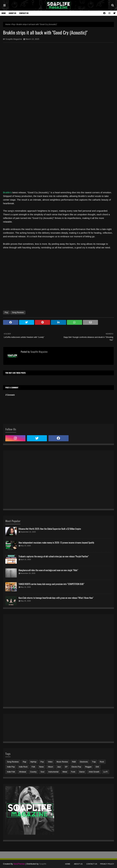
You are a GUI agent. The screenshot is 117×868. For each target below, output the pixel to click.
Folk (33, 767)
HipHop (33, 762)
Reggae (88, 767)
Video (50, 762)
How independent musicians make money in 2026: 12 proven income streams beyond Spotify (56, 542)
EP (66, 767)
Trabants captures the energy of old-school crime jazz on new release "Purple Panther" (54, 556)
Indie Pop (11, 767)
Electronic (84, 762)
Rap (25, 762)
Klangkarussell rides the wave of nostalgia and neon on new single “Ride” (48, 570)
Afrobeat (22, 772)
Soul (42, 772)
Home (4, 13)
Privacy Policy (107, 864)
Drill (97, 767)
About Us (12, 13)
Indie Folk (11, 772)
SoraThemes (19, 864)
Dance (82, 772)
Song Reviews (18, 312)
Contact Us (24, 13)
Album (50, 767)
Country (33, 772)
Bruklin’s (7, 192)
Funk (73, 772)
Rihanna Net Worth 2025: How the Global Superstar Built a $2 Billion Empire (50, 529)
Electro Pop (76, 767)
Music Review (62, 762)
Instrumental (53, 772)
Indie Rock (23, 767)
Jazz (59, 767)
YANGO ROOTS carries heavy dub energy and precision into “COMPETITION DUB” (51, 584)
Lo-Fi (105, 772)
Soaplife (43, 864)
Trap (94, 762)
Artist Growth (94, 772)
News (41, 767)
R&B (74, 762)
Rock (102, 762)
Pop (13, 24)
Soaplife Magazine (14, 39)
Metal (65, 772)
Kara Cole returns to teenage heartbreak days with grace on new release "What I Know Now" (56, 598)
